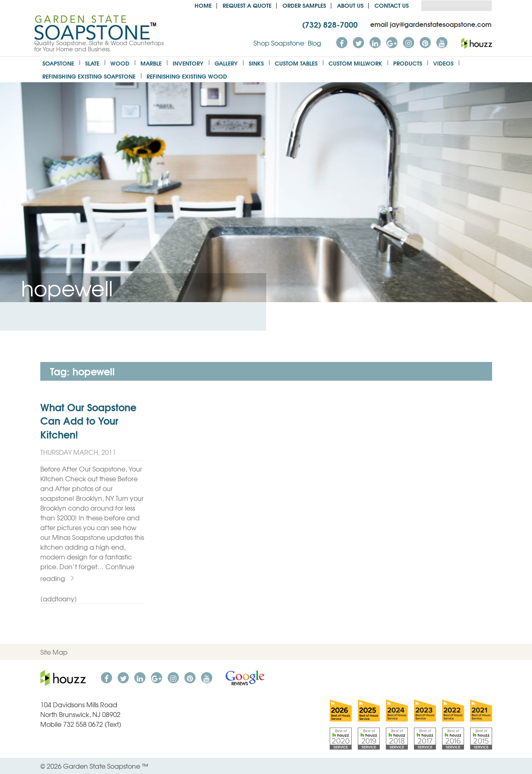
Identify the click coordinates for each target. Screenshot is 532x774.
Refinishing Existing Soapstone (89, 76)
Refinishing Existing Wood (187, 76)
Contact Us (392, 5)
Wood (120, 63)
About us (350, 5)
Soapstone (58, 63)
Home (203, 5)
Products (408, 63)
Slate (92, 63)
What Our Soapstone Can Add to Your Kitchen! (88, 420)
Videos (443, 63)
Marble (151, 63)
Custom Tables (296, 63)
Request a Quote (247, 5)
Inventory (188, 63)
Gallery (226, 63)
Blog (314, 43)
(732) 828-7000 (330, 24)
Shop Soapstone (279, 43)
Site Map (54, 652)
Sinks (256, 63)
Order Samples (304, 5)
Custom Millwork (355, 63)
